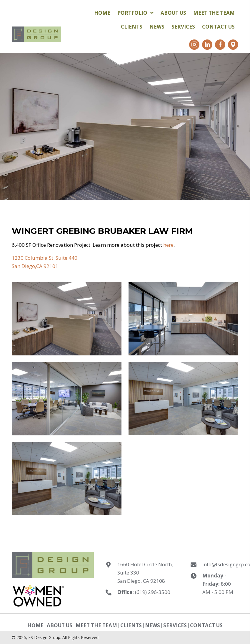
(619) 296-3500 (153, 592)
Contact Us (206, 626)
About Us (60, 626)
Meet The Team (96, 626)
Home (35, 626)
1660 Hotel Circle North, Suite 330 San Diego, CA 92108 (145, 573)
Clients (131, 626)
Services (175, 626)
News (152, 626)
